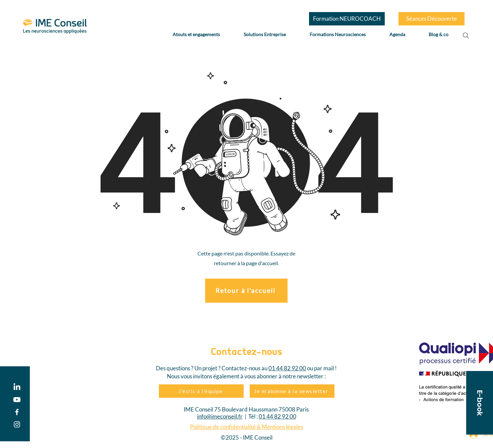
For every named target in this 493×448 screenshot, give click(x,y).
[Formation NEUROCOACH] (347, 19)
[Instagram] (17, 424)
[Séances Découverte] (432, 19)
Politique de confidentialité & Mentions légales (246, 427)
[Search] (466, 35)
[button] (480, 403)
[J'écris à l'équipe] (201, 391)
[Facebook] (17, 412)
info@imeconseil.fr (220, 416)
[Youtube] (17, 400)
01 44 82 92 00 (287, 368)
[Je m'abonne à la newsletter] (292, 391)
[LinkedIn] (17, 387)
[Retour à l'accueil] (246, 291)
